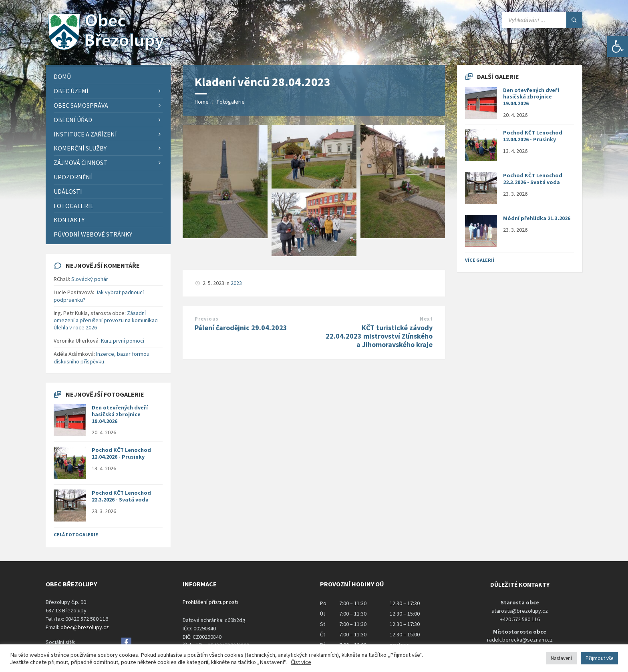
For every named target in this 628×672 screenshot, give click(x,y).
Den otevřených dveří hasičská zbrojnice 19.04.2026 (120, 414)
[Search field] (542, 20)
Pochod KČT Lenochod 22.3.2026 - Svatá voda (121, 496)
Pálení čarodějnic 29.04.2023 (241, 328)
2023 (236, 283)
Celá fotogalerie (76, 535)
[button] (618, 46)
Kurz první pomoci (123, 341)
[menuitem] (108, 77)
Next (426, 319)
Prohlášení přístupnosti (210, 602)
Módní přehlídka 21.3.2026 (537, 218)
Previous (206, 319)
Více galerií (480, 260)
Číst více (301, 662)
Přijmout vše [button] (599, 658)
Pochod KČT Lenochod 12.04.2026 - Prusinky (121, 453)
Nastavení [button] (561, 658)
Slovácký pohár (90, 279)
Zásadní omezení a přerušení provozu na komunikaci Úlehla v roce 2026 (106, 320)
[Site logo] (106, 49)
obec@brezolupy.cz (85, 627)
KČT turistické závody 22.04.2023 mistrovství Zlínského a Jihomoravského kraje (379, 336)
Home (202, 102)
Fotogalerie (231, 102)
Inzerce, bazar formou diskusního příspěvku (102, 357)
